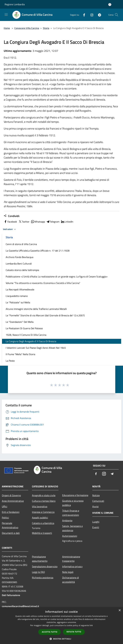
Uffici (5, 506)
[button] (62, 639)
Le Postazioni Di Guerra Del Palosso (24, 328)
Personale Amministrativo (10, 525)
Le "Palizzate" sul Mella (18, 302)
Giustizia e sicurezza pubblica (73, 503)
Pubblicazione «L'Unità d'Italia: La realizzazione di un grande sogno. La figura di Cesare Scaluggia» (57, 277)
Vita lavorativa (40, 506)
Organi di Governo (11, 495)
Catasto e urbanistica (43, 523)
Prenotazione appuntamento (40, 559)
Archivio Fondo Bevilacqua (20, 257)
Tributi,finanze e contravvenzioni (71, 513)
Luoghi (96, 522)
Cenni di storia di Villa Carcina (21, 244)
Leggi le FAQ (38, 572)
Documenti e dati (11, 533)
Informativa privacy (72, 566)
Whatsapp (38, 222)
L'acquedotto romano (17, 296)
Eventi (96, 527)
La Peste (10, 361)
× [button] (120, 610)
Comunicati (98, 501)
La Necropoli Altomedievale (20, 289)
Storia (46, 28)
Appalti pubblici (40, 518)
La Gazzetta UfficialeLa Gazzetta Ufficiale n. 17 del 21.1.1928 (38, 251)
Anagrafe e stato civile (44, 495)
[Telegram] (98, 15)
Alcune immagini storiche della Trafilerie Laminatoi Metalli (36, 309)
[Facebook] (83, 15)
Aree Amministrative (13, 501)
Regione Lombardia (15, 4)
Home (7, 28)
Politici (5, 518)
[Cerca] (117, 15)
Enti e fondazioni (11, 512)
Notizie (96, 495)
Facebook (10, 222)
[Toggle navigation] (6, 14)
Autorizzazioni (70, 536)
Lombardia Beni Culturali (19, 264)
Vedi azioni (10, 229)
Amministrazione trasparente (71, 559)
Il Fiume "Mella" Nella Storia (20, 354)
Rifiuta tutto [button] (74, 632)
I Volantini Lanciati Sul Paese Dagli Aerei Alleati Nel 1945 (36, 348)
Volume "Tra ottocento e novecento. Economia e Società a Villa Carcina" (43, 283)
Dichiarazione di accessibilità (71, 580)
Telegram (53, 222)
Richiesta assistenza (43, 578)
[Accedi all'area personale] (110, 5)
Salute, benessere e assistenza (72, 528)
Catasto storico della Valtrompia (22, 270)
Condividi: (12, 216)
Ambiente (67, 520)
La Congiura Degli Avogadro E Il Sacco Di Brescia (31, 341)
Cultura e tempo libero (44, 501)
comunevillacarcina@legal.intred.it (20, 606)
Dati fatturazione (11, 595)
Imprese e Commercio (43, 512)
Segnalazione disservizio (45, 566)
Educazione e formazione (75, 495)
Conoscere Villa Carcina (27, 28)
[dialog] (61, 626)
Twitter (24, 222)
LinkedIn (67, 222)
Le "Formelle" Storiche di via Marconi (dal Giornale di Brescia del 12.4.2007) (45, 315)
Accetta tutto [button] (50, 632)
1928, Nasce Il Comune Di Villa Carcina (26, 335)
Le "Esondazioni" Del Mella (20, 322)
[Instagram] (91, 15)
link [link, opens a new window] (91, 625)
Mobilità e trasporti (42, 533)
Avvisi (95, 506)
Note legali (68, 572)
